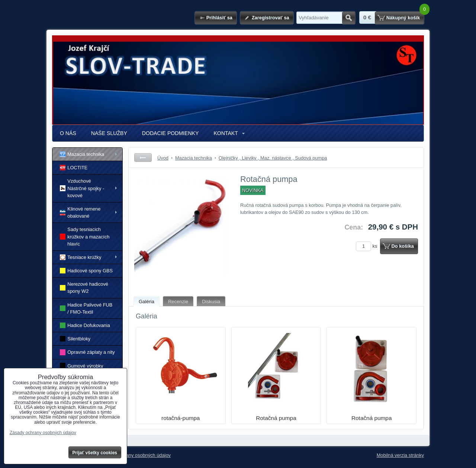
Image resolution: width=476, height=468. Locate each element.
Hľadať (349, 18)
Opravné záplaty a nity (87, 352)
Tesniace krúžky (81, 257)
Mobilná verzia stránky (400, 455)
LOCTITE (74, 168)
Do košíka (403, 246)
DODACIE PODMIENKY (171, 133)
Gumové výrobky (81, 366)
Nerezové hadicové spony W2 (84, 288)
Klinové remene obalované (80, 212)
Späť (143, 158)
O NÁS (68, 133)
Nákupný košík (403, 18)
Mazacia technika (82, 154)
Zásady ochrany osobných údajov (135, 455)
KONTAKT (226, 133)
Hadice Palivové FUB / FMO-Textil (86, 308)
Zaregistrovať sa (271, 18)
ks (368, 246)
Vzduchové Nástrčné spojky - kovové (82, 188)
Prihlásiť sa (219, 18)
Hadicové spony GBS (86, 271)
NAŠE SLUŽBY (109, 133)
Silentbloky (75, 339)
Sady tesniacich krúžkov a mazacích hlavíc (85, 236)
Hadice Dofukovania (85, 325)
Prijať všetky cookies (95, 453)
